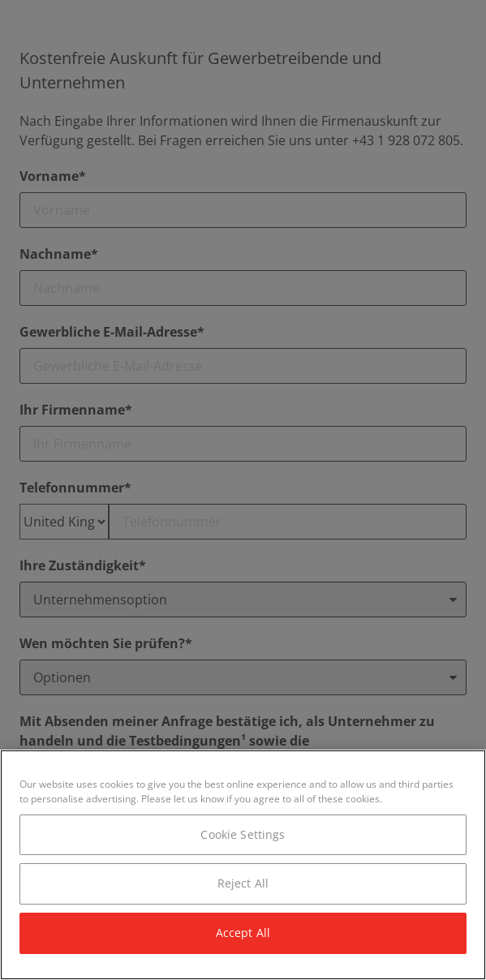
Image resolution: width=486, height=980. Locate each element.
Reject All (243, 883)
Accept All (243, 933)
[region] (243, 865)
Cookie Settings (243, 834)
